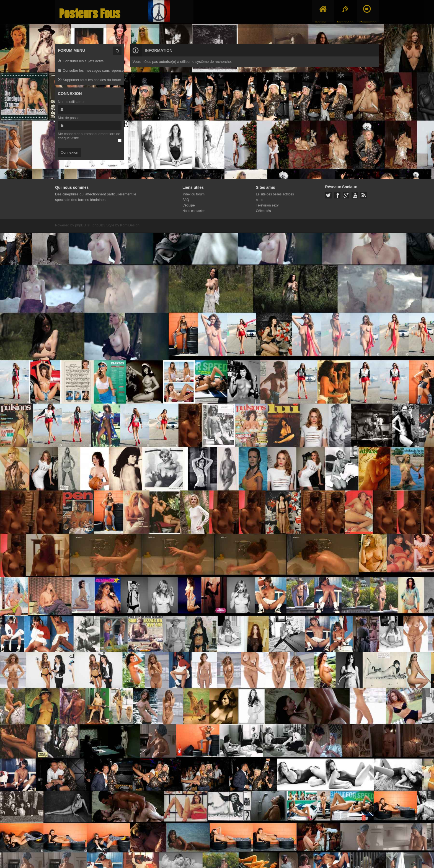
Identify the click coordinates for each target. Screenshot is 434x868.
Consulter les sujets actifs (81, 61)
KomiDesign (130, 225)
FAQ (186, 200)
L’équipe (189, 205)
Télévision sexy (267, 205)
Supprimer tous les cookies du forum (90, 80)
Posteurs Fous (90, 14)
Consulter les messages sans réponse (91, 71)
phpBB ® (82, 225)
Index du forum (193, 194)
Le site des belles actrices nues (275, 197)
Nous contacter (194, 211)
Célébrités (263, 211)
